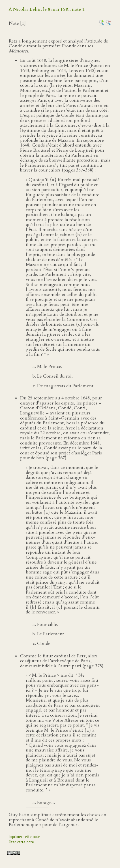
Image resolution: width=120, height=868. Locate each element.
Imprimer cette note (24, 837)
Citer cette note (21, 842)
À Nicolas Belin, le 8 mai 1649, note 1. (47, 9)
